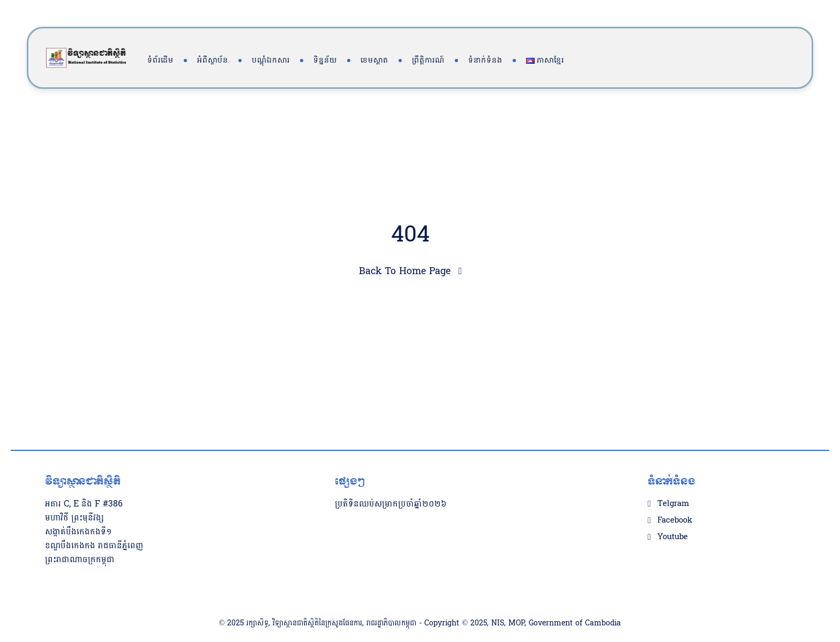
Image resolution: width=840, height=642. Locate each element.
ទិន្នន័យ (325, 60)
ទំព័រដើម (160, 60)
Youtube (673, 516)
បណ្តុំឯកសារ (271, 60)
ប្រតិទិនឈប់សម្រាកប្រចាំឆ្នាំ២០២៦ (391, 482)
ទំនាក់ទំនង (485, 60)
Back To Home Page (405, 271)
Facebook (675, 499)
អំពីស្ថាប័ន (213, 60)
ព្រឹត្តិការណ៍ (428, 60)
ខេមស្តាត (374, 60)
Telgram (673, 482)
